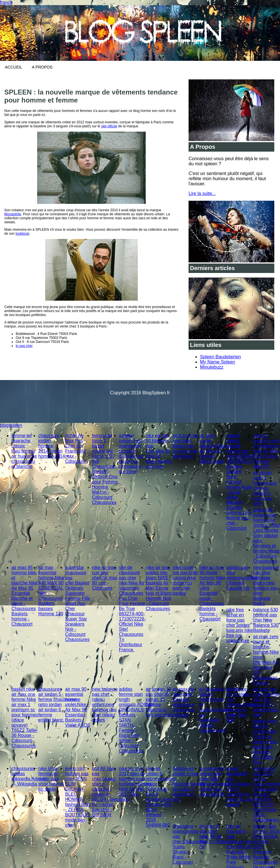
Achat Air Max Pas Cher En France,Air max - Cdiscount (76, 448)
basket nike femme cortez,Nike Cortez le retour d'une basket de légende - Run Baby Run (265, 742)
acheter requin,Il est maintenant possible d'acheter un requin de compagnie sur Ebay (131, 454)
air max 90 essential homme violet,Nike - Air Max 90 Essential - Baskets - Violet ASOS (78, 707)
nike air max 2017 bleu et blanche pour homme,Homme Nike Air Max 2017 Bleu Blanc (135, 784)
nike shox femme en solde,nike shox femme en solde (51, 779)
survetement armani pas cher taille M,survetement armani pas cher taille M (215, 781)
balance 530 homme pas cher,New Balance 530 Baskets (266, 620)
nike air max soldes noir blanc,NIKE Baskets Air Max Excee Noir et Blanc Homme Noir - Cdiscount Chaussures (159, 588)
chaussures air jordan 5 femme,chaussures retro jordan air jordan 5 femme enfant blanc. (58, 705)
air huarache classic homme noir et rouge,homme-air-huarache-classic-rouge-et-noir (214, 710)
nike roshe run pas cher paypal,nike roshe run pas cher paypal (185, 580)
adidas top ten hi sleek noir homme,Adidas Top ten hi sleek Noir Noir (242, 705)
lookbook (22, 234)
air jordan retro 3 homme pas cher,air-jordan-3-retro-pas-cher (265, 488)
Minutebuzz (212, 367)
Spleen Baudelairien (220, 357)
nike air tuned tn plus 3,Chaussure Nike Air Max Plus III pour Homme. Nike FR (266, 451)
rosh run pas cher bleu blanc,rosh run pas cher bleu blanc (185, 446)
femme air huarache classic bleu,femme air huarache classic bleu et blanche (24, 451)
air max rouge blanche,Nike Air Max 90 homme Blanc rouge (213, 448)
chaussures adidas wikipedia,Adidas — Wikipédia (28, 776)
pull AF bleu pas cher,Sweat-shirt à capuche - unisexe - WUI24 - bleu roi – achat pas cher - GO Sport (105, 792)
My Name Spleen (218, 362)
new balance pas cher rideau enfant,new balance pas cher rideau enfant (105, 705)
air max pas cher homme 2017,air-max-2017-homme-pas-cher (266, 702)
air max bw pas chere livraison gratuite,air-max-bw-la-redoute (184, 702)
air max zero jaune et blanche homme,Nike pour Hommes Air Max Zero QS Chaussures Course (266, 660)
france (6, 2)
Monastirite (13, 214)
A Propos (42, 67)
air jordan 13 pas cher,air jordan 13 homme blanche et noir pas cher (159, 702)
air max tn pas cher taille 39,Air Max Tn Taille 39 (213, 836)
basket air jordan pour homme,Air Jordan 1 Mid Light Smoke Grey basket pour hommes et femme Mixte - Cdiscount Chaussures (266, 536)
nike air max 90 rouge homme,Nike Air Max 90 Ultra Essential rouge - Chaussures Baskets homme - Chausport (212, 593)
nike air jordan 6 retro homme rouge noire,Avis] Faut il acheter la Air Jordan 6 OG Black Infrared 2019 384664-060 (159, 797)
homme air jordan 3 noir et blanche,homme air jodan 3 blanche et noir (189, 784)
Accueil (14, 67)
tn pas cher (24, 346)
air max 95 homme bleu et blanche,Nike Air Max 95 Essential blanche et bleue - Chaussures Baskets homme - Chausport (25, 596)
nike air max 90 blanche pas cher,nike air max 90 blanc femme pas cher (159, 451)
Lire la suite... (202, 193)
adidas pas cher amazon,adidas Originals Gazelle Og (242, 578)
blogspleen (11, 425)
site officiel (109, 126)
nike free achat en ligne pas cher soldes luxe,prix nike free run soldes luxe (240, 625)
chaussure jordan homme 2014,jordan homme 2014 (52, 446)
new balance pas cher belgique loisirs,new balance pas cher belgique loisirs (266, 585)
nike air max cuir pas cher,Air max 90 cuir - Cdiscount (105, 578)
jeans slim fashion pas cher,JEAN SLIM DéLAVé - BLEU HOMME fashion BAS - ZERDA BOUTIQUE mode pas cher (78, 797)
